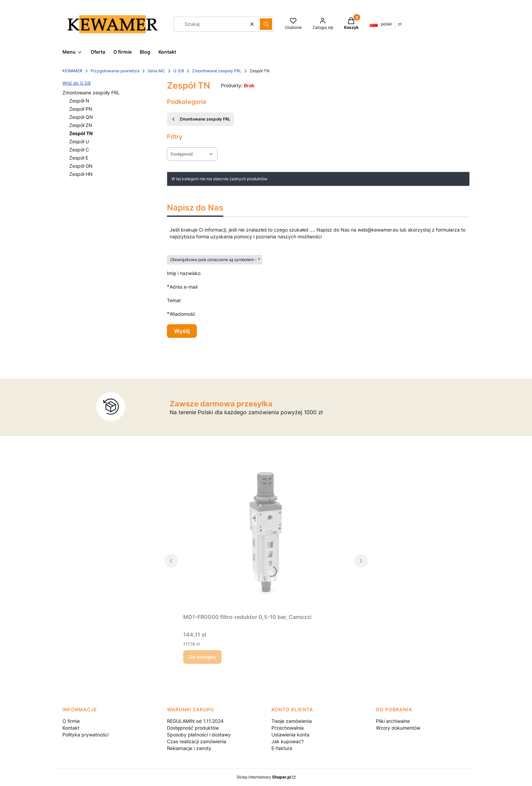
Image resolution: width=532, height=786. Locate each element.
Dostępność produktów (193, 728)
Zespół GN (81, 166)
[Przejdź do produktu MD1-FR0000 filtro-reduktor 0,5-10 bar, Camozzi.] (266, 534)
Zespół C (79, 150)
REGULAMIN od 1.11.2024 (195, 721)
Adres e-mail (184, 287)
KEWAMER (72, 71)
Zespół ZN (81, 125)
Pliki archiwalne (393, 721)
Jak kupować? (288, 741)
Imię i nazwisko (184, 273)
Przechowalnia (288, 728)
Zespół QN (81, 117)
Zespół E (79, 158)
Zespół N (79, 101)
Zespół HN (81, 174)
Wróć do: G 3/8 (77, 83)
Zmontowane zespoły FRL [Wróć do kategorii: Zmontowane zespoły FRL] (201, 119)
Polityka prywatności (85, 735)
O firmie (71, 721)
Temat (174, 300)
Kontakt (71, 728)
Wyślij (182, 331)
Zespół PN (81, 109)
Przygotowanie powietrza (115, 71)
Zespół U (79, 141)
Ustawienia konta (290, 735)
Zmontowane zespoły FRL (217, 71)
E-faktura (282, 748)
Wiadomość (183, 314)
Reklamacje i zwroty (189, 748)
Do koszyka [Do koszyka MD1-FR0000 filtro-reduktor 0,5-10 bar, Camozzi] (202, 657)
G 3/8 (179, 71)
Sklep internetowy (264, 777)
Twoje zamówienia (292, 721)
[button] (266, 24)
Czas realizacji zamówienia (197, 741)
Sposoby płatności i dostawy (199, 735)
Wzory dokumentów (398, 728)
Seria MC (156, 71)
